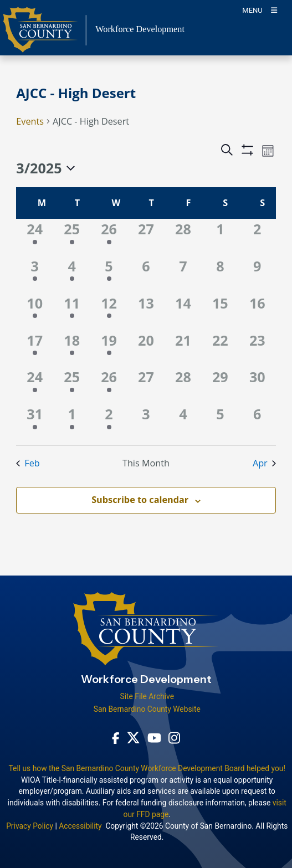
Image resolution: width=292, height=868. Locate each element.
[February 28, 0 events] (183, 237)
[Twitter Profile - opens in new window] (133, 738)
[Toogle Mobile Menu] (260, 10)
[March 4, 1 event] (72, 274)
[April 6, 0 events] (257, 422)
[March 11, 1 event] (72, 312)
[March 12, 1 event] (109, 312)
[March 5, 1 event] (109, 274)
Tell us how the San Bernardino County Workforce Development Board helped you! (147, 768)
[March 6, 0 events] (146, 274)
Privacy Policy (30, 826)
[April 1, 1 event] (72, 422)
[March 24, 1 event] (35, 385)
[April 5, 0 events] (220, 422)
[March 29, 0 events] (220, 385)
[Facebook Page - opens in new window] (116, 738)
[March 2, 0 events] (257, 237)
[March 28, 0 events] (183, 385)
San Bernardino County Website (147, 709)
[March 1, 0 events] (220, 237)
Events (30, 121)
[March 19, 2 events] (109, 349)
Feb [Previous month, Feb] (28, 463)
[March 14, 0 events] (183, 312)
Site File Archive (147, 696)
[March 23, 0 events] (257, 349)
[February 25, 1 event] (72, 237)
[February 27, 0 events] (146, 237)
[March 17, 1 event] (35, 349)
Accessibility (80, 826)
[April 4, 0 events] (183, 422)
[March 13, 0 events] (146, 312)
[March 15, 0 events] (220, 312)
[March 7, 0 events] (183, 274)
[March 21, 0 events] (183, 349)
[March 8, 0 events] (220, 274)
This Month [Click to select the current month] (146, 463)
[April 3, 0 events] (146, 422)
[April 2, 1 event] (109, 422)
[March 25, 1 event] (72, 385)
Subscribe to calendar (140, 500)
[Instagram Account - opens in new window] (174, 738)
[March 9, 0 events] (257, 274)
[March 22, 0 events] (220, 349)
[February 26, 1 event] (109, 237)
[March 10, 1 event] (35, 312)
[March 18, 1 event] (72, 349)
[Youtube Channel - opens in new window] (154, 738)
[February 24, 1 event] (35, 237)
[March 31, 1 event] (35, 422)
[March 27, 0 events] (146, 385)
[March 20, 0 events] (146, 349)
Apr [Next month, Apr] (264, 463)
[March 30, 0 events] (257, 385)
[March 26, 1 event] (109, 385)
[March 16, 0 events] (257, 312)
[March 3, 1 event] (35, 274)
